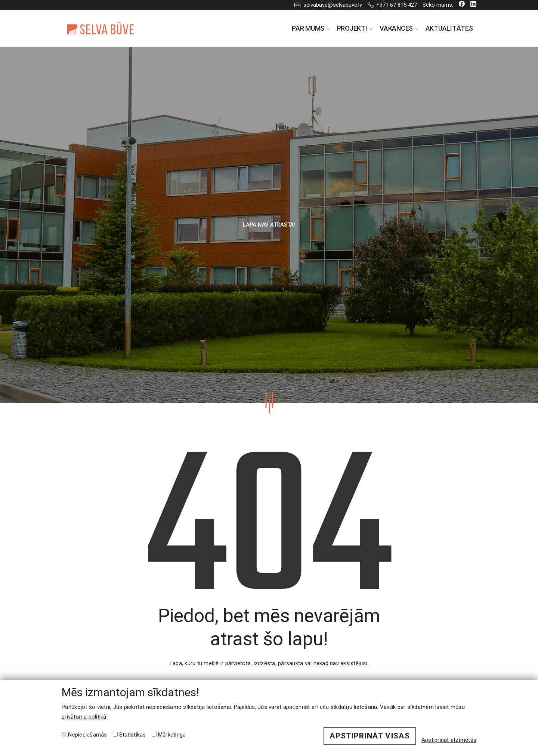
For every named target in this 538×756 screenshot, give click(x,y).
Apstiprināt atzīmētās (449, 740)
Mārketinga (169, 735)
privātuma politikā (84, 717)
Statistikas (129, 735)
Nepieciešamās (84, 735)
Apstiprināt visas (370, 736)
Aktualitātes (449, 28)
